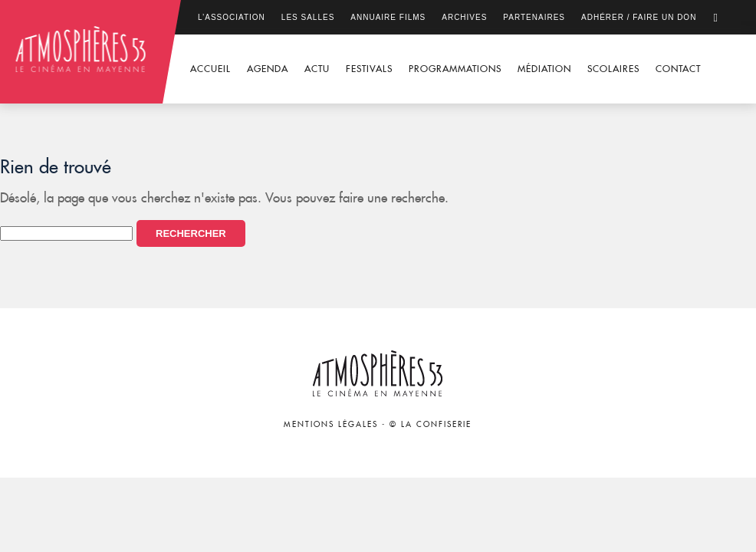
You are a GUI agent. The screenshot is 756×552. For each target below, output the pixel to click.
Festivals (369, 69)
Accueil (210, 69)
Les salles (308, 17)
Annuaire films (388, 17)
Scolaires (613, 69)
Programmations (455, 69)
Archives (464, 17)
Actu (317, 69)
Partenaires (534, 17)
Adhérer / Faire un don (639, 17)
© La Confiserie (431, 424)
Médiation (544, 69)
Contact (678, 69)
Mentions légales (331, 424)
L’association (232, 17)
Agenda (268, 69)
